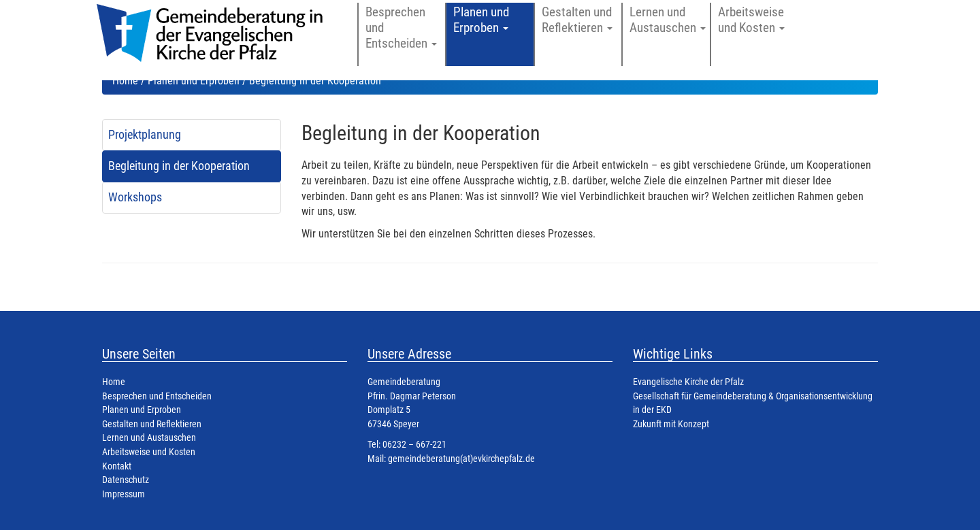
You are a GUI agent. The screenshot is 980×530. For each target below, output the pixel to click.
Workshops (135, 197)
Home (125, 81)
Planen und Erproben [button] (481, 20)
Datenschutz (126, 480)
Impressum (124, 494)
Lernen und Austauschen (149, 438)
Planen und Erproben (194, 81)
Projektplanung (145, 135)
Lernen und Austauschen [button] (668, 20)
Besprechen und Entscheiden (157, 396)
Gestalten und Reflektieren (152, 424)
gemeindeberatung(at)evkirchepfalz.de (461, 459)
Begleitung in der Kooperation (179, 166)
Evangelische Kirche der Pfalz (688, 382)
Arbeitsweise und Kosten (149, 452)
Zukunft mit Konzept (671, 424)
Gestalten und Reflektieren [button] (577, 20)
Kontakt (117, 466)
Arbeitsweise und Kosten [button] (751, 20)
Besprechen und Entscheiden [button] (401, 28)
